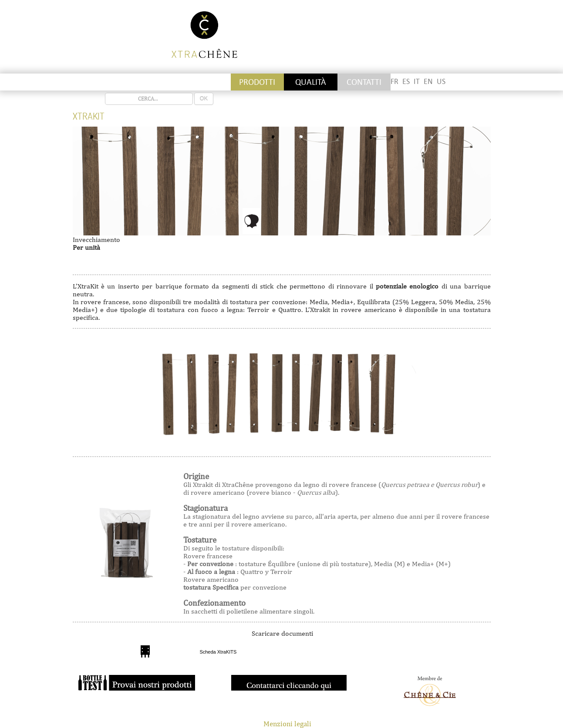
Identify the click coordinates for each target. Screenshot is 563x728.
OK (204, 99)
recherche (105, 93)
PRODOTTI (257, 82)
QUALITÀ (311, 82)
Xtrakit (89, 116)
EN (428, 82)
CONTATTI (364, 82)
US (441, 82)
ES (406, 82)
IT (417, 82)
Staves (152, 82)
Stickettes (99, 82)
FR (394, 82)
